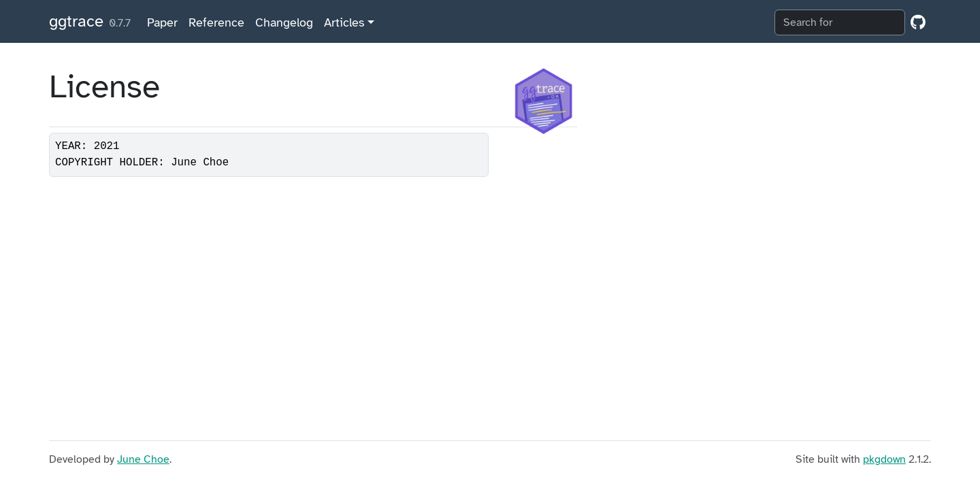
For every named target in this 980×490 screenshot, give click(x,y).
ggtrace (76, 21)
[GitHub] (918, 22)
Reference (216, 22)
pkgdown (884, 459)
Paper (162, 22)
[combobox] (840, 22)
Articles (344, 22)
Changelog (284, 22)
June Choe (143, 459)
